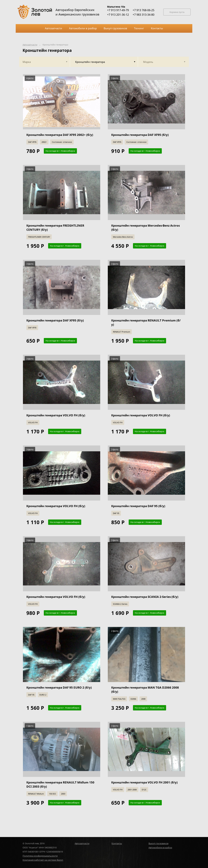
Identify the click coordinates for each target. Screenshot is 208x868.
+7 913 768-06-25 (143, 10)
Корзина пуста (177, 12)
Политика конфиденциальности (40, 856)
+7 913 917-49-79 (118, 10)
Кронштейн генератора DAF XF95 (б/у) (140, 135)
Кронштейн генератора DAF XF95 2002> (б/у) (60, 135)
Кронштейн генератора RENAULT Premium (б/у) (146, 322)
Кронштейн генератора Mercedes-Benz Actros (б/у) (145, 228)
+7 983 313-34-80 (143, 15)
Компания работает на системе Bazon (43, 860)
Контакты (117, 843)
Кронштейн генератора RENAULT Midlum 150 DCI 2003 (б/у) (60, 784)
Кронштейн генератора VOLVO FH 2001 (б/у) (144, 782)
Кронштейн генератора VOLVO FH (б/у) (56, 415)
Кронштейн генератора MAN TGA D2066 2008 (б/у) (145, 690)
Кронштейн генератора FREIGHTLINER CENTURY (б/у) (55, 228)
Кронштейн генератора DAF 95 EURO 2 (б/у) (59, 687)
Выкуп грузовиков (158, 843)
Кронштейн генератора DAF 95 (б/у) (138, 506)
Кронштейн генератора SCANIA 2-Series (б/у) (145, 597)
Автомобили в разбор (160, 848)
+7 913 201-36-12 (118, 15)
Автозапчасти (30, 45)
